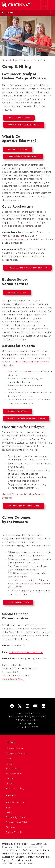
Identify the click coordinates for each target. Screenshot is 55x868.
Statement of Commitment (32, 854)
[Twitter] (20, 706)
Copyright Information (23, 860)
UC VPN (10, 783)
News (9, 812)
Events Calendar (14, 832)
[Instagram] (27, 706)
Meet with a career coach (21, 371)
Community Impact (15, 817)
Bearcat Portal (13, 768)
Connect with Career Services (24, 125)
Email (9, 759)
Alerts (5, 850)
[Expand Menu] (51, 13)
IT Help (9, 778)
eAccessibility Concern (13, 857)
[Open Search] (44, 5)
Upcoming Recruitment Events (24, 506)
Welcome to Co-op (18, 149)
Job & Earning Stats (18, 602)
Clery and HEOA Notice (21, 850)
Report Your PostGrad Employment (26, 418)
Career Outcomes (17, 292)
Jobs (8, 807)
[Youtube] (35, 706)
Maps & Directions (15, 802)
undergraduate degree (14, 239)
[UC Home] (16, 5)
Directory (11, 827)
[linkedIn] (43, 706)
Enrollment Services (16, 754)
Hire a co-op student (19, 118)
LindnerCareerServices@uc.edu (26, 652)
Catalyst (10, 763)
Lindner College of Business (16, 60)
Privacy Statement (35, 857)
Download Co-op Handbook (23, 156)
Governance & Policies (18, 822)
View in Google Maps (13, 679)
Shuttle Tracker (14, 773)
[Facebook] (12, 706)
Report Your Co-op (18, 411)
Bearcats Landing (15, 788)
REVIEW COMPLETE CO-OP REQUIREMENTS (28, 268)
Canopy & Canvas (15, 749)
